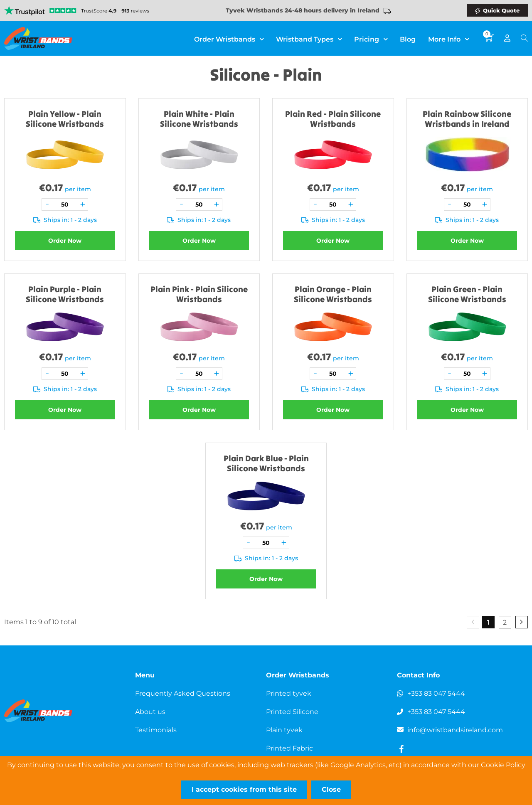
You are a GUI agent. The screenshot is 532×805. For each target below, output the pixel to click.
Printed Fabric (289, 748)
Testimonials (156, 730)
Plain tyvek (284, 730)
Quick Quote (501, 10)
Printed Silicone (292, 712)
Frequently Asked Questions (183, 693)
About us (150, 712)
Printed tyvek (289, 693)
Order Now (65, 241)
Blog (408, 39)
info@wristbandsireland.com (455, 730)
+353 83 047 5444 (436, 693)
